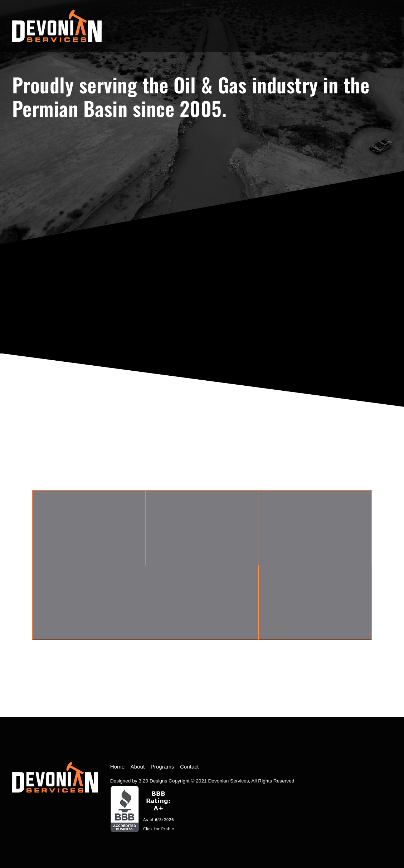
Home (118, 767)
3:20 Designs (153, 781)
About (138, 767)
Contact (189, 767)
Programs (162, 767)
